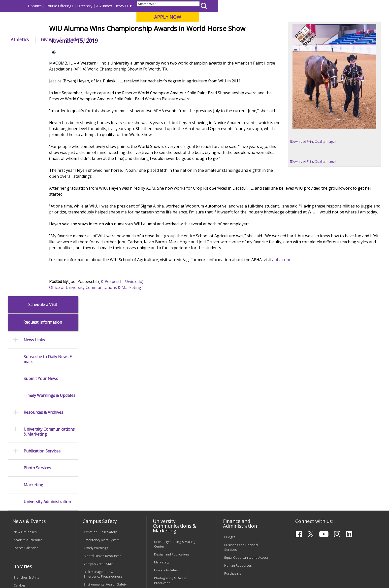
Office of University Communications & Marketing (128, 336)
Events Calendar (26, 382)
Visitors (48, 6)
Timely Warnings (96, 382)
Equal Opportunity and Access (246, 392)
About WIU (41, 39)
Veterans (113, 548)
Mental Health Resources (103, 390)
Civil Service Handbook (171, 496)
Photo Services (37, 230)
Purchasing (233, 408)
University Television (169, 404)
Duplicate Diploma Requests (35, 478)
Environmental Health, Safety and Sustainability (105, 421)
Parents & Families (23, 6)
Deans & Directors (238, 453)
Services (20, 435)
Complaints (162, 516)
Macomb (98, 30)
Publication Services (42, 213)
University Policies (167, 459)
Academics (75, 39)
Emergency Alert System (102, 374)
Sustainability (85, 548)
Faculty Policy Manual (169, 475)
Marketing (33, 247)
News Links (34, 102)
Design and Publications (172, 389)
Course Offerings (231, 6)
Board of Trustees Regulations (177, 467)
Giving (219, 39)
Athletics (191, 39)
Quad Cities (121, 30)
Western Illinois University (80, 21)
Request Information (43, 84)
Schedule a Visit (43, 66)
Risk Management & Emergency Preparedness (103, 408)
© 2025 (20, 570)
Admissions (110, 39)
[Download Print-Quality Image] (313, 178)
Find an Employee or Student (246, 437)
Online (143, 30)
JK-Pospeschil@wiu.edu (153, 330)
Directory (256, 6)
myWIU (293, 6)
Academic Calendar (28, 374)
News (113, 51)
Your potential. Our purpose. (57, 30)
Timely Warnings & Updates (49, 157)
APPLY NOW (339, 17)
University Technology (100, 489)
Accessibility (26, 548)
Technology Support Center (104, 482)
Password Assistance (100, 474)
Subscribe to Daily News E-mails (48, 121)
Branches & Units (26, 412)
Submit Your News (41, 140)
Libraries (206, 6)
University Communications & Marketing (49, 194)
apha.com (314, 308)
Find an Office (234, 445)
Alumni (141, 39)
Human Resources (238, 400)
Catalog (19, 419)
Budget (230, 371)
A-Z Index (275, 6)
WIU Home (95, 51)
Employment (55, 548)
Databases (22, 427)
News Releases (25, 366)
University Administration (47, 264)
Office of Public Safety (100, 366)
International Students (77, 6)
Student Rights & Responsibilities (166, 506)
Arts (165, 39)
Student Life (250, 39)
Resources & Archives (43, 174)
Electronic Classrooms (100, 466)
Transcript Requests (29, 470)
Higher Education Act (169, 425)
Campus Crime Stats (99, 398)
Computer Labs (95, 458)
